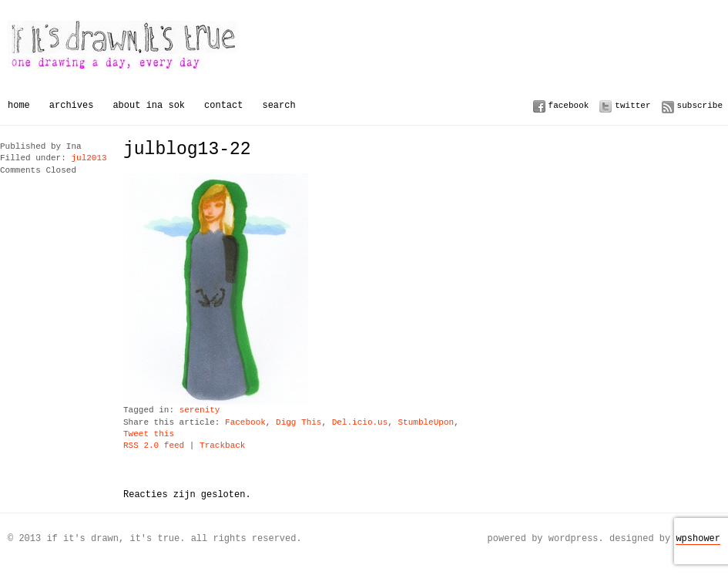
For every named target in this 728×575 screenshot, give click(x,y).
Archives (72, 105)
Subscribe (700, 105)
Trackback (222, 446)
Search (278, 105)
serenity (200, 410)
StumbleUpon (426, 423)
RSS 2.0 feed (154, 446)
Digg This (299, 423)
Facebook (569, 105)
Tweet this (149, 434)
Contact (223, 105)
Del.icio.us (360, 423)
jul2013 (89, 158)
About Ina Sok (149, 105)
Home (19, 105)
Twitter (632, 105)
